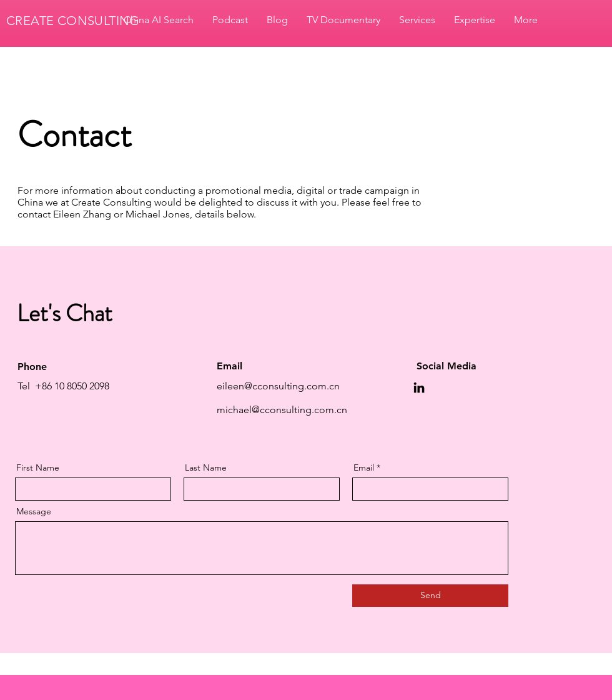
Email (364, 467)
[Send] (430, 596)
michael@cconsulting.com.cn (282, 410)
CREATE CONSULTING (73, 21)
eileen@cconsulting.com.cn (278, 386)
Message (34, 511)
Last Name (206, 467)
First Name (38, 467)
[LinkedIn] (419, 387)
